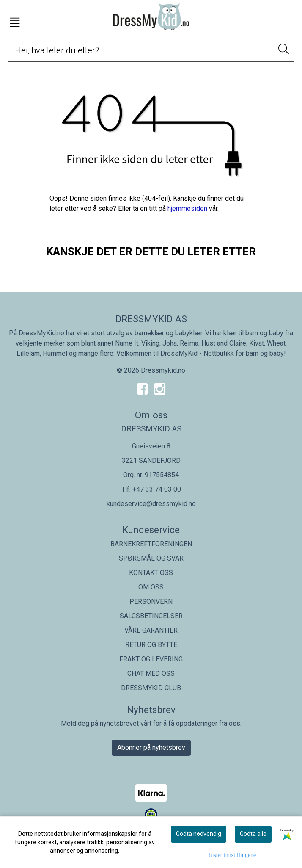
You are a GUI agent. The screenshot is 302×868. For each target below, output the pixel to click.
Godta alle (253, 834)
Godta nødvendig (199, 834)
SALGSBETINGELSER (151, 616)
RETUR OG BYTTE (151, 645)
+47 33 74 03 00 (157, 489)
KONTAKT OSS (151, 573)
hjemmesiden (187, 209)
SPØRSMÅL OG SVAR (151, 558)
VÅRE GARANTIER (151, 630)
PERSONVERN (151, 601)
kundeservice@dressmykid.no (151, 504)
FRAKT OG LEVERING (151, 659)
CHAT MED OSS (151, 673)
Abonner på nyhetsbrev (151, 748)
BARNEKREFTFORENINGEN (151, 544)
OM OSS (151, 587)
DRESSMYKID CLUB (151, 688)
